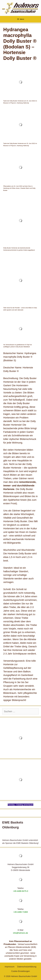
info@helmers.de (20, 933)
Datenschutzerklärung (27, 967)
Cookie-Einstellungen (20, 971)
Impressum (10, 967)
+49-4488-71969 (20, 912)
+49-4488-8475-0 (20, 891)
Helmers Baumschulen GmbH (24, 976)
